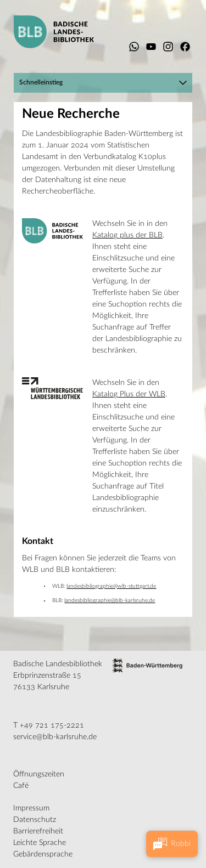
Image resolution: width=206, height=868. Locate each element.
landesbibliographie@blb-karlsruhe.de (110, 600)
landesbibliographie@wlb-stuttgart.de (111, 586)
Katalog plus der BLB (127, 235)
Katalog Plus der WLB (129, 394)
